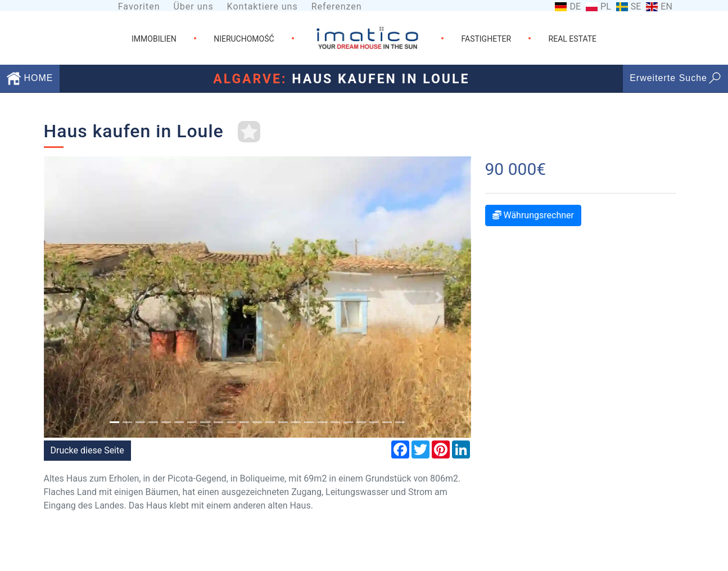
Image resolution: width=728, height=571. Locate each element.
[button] (76, 297)
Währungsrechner (533, 215)
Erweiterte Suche (675, 78)
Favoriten (139, 6)
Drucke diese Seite (87, 450)
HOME (30, 78)
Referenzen (337, 6)
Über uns (193, 6)
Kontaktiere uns (263, 6)
